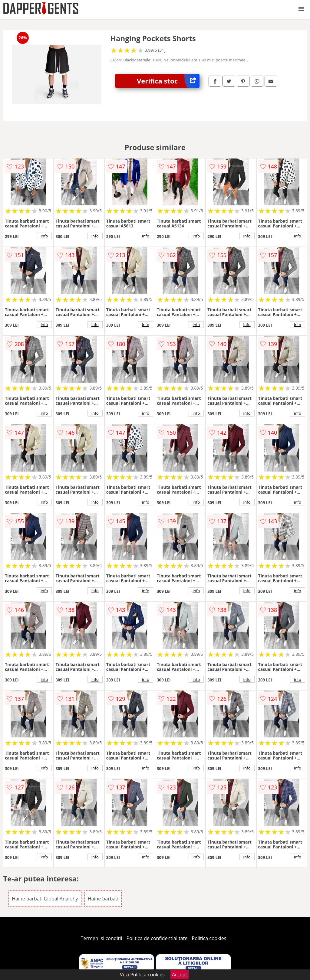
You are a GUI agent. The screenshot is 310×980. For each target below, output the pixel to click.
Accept (180, 975)
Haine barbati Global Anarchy (45, 899)
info (44, 236)
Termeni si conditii (102, 938)
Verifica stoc (168, 81)
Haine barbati (103, 899)
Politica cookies (209, 938)
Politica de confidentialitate (157, 938)
